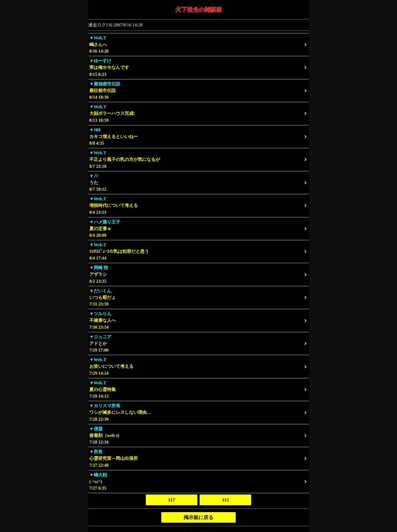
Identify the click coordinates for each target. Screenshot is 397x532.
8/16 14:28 (198, 44)
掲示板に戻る (198, 517)
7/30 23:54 (198, 320)
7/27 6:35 (198, 481)
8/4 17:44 (198, 251)
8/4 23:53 (198, 205)
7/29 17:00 (198, 343)
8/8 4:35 (198, 137)
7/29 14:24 (198, 366)
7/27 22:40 (198, 458)
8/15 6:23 (198, 67)
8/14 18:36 (198, 91)
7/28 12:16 (198, 435)
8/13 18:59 (198, 113)
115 (225, 500)
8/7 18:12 (198, 183)
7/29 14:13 (198, 389)
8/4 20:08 (198, 229)
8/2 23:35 (198, 274)
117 (172, 500)
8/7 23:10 (198, 159)
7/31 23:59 (198, 297)
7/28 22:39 (198, 412)
